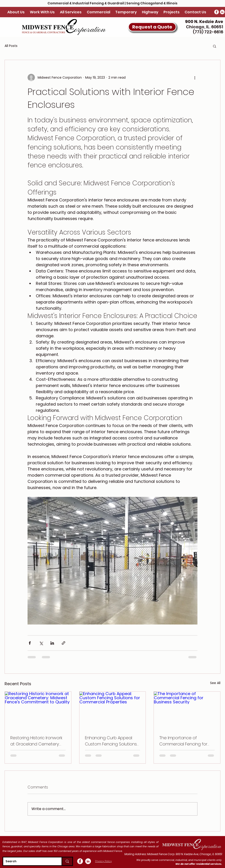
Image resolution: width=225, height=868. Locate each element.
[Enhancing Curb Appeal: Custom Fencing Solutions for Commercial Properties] (113, 710)
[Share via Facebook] (30, 643)
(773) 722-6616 (208, 32)
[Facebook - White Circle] (217, 12)
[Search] (29, 861)
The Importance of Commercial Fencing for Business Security (183, 741)
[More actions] (195, 77)
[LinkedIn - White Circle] (222, 12)
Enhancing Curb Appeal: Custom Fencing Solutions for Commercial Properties (111, 741)
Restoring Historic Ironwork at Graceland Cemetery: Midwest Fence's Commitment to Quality (36, 741)
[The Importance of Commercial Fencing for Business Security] (187, 710)
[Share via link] (63, 643)
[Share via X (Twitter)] (41, 643)
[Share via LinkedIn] (52, 643)
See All (215, 683)
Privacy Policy (103, 861)
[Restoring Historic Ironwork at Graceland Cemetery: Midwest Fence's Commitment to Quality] (38, 710)
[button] (152, 27)
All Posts (11, 46)
